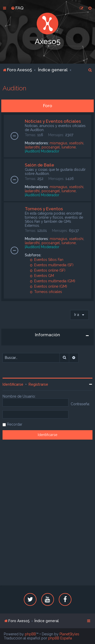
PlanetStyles (69, 634)
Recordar (15, 424)
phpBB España (60, 638)
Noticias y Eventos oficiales (53, 121)
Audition (14, 88)
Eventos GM (42, 276)
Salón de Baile (40, 165)
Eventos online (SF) (48, 270)
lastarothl (32, 147)
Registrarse (38, 384)
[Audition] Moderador (42, 151)
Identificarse (13, 384)
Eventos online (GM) (49, 286)
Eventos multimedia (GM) (53, 281)
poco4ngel (51, 147)
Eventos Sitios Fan (47, 260)
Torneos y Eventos (44, 209)
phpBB (30, 634)
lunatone (69, 147)
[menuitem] (17, 8)
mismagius (59, 143)
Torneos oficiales (46, 292)
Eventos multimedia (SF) (52, 265)
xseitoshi (76, 143)
